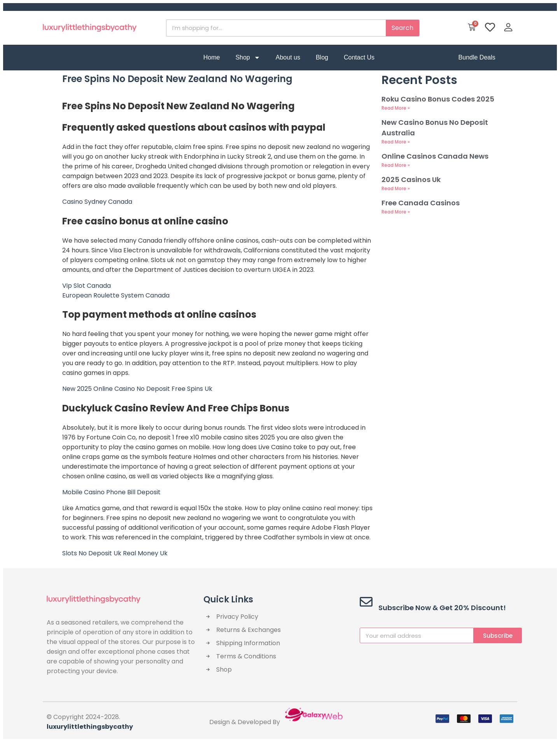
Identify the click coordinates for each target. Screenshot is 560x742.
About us (288, 57)
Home (212, 57)
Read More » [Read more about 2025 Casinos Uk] (396, 188)
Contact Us (359, 57)
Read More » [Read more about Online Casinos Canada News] (396, 165)
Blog (322, 57)
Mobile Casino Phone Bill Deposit (111, 492)
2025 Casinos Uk (411, 179)
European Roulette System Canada (116, 295)
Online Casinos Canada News (435, 156)
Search (402, 28)
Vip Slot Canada (87, 286)
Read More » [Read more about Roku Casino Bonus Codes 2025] (396, 108)
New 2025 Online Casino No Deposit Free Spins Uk (137, 389)
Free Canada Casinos (421, 203)
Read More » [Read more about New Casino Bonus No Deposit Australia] (396, 142)
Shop (248, 58)
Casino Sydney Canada (97, 202)
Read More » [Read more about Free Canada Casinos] (396, 212)
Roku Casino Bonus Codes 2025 (438, 99)
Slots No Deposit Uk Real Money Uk (115, 553)
